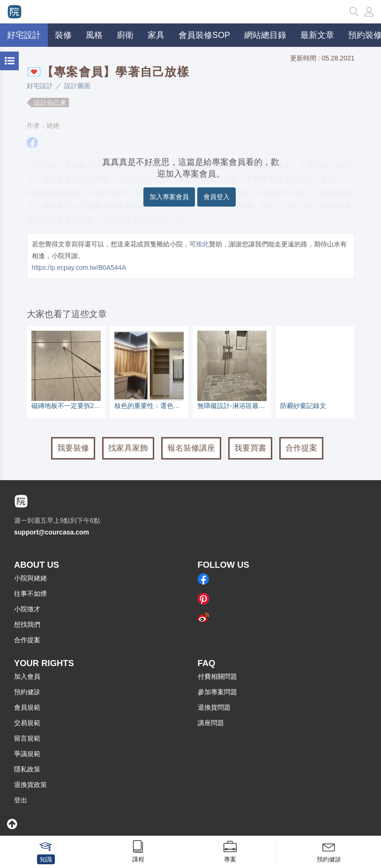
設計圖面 (77, 86)
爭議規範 (27, 754)
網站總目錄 (265, 35)
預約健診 (27, 692)
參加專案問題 (217, 692)
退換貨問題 (214, 707)
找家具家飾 (128, 448)
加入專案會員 (169, 197)
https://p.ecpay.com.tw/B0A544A (79, 267)
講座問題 (211, 723)
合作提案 (301, 448)
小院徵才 (27, 609)
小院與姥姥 (30, 578)
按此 (202, 244)
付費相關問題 (217, 676)
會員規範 (27, 707)
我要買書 (250, 448)
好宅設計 (40, 86)
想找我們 (27, 624)
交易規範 (27, 723)
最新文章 (317, 35)
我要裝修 (73, 448)
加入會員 (27, 676)
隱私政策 (27, 769)
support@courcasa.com (52, 532)
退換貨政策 (30, 785)
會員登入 (217, 197)
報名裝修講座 (191, 448)
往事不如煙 (30, 594)
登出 (21, 800)
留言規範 (27, 738)
